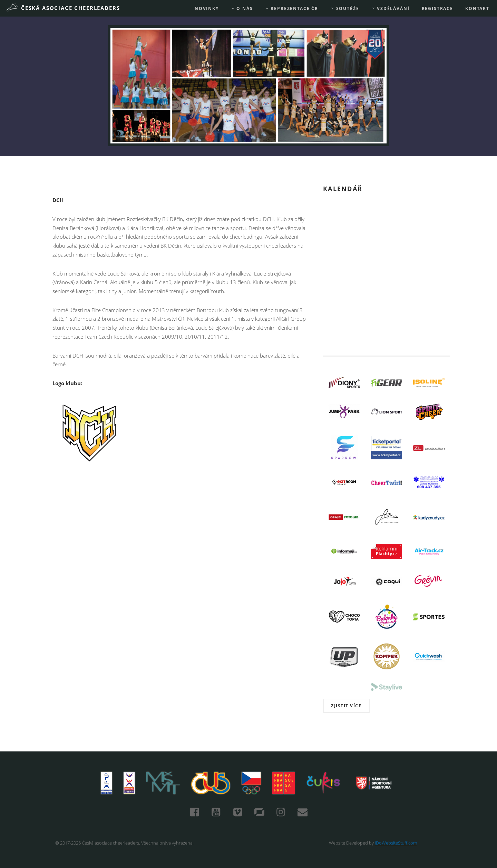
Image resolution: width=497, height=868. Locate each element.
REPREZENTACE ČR (292, 8)
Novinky (207, 8)
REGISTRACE (437, 8)
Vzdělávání (391, 8)
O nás (242, 8)
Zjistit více (346, 706)
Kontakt (477, 8)
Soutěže (345, 8)
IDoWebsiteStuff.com (396, 843)
